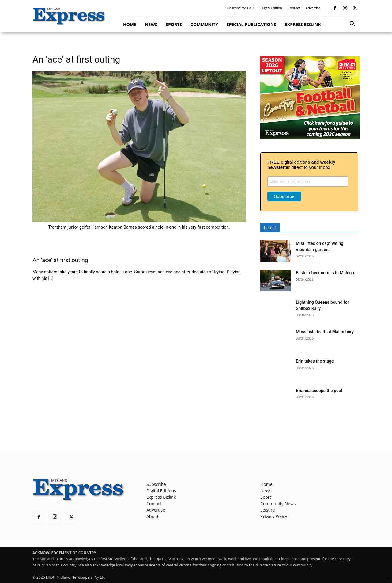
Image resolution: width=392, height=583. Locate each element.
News (151, 24)
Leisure (268, 510)
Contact (294, 8)
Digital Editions (161, 491)
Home (130, 24)
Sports (174, 24)
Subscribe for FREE (240, 8)
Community (204, 24)
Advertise (313, 8)
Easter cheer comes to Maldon (325, 273)
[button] (352, 25)
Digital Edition (271, 8)
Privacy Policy (274, 516)
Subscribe (156, 484)
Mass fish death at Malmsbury (325, 332)
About (152, 516)
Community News (278, 503)
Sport (266, 497)
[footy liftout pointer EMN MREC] (310, 137)
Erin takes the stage (315, 361)
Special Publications (251, 24)
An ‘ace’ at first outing (60, 260)
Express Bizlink (303, 24)
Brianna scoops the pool (319, 391)
